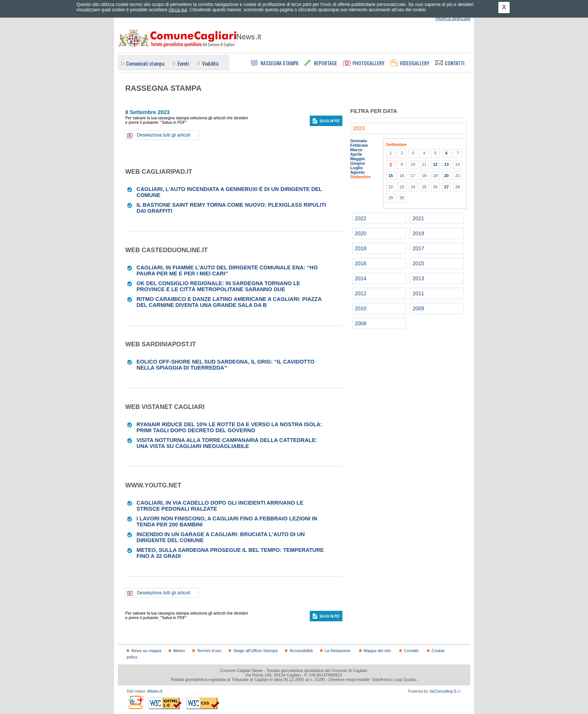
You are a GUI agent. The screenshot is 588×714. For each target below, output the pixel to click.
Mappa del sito (377, 651)
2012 (361, 293)
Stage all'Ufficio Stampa (255, 651)
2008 (361, 323)
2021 (418, 218)
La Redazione (338, 651)
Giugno (358, 163)
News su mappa (146, 651)
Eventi (183, 63)
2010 (361, 308)
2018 (361, 248)
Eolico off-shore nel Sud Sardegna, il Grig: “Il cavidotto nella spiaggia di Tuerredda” (225, 365)
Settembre (361, 177)
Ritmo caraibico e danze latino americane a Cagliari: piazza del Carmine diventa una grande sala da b (229, 302)
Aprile (356, 154)
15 (391, 176)
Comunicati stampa (145, 63)
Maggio (358, 159)
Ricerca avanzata (453, 18)
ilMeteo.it (154, 691)
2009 (418, 308)
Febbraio (359, 145)
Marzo (356, 150)
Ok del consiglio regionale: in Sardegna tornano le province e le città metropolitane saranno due (218, 286)
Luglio (356, 168)
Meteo (179, 651)
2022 (361, 218)
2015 (418, 263)
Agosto (357, 172)
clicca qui (178, 10)
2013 (418, 278)
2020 (361, 233)
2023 (359, 128)
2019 (418, 233)
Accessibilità (301, 651)
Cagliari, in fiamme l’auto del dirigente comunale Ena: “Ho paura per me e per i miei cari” (227, 271)
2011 (418, 293)
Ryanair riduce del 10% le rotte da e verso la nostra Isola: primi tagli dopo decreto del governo (229, 427)
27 (446, 187)
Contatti (411, 651)
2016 (361, 263)
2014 (361, 278)
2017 (418, 248)
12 (435, 164)
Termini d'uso (209, 651)
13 (446, 164)
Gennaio (359, 141)
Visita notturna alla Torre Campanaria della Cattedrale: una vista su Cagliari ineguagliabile (227, 443)
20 (446, 176)
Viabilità (210, 63)
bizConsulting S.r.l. (446, 691)
